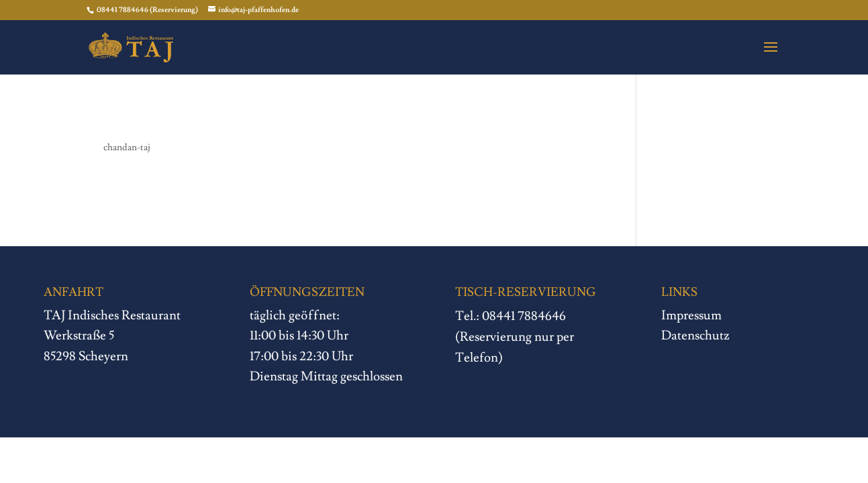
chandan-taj (127, 148)
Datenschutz (695, 335)
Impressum (691, 315)
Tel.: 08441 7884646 (511, 317)
